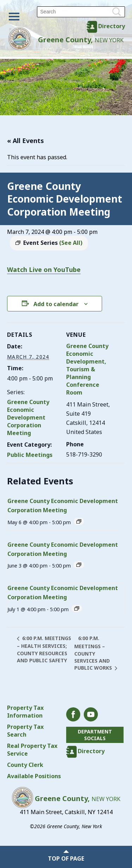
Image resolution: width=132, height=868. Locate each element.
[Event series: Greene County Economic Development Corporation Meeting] (79, 521)
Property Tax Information (25, 712)
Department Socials (95, 735)
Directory (112, 26)
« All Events (26, 141)
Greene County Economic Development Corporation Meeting (28, 417)
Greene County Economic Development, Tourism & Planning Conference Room (87, 369)
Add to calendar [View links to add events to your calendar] (56, 304)
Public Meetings (30, 455)
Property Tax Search (25, 731)
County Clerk (25, 765)
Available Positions (34, 776)
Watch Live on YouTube (44, 269)
